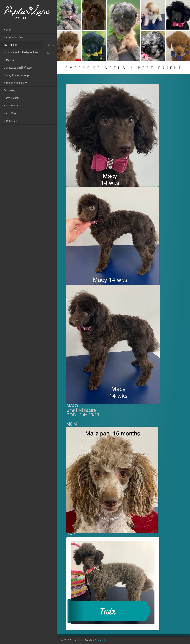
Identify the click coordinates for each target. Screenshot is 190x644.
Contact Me (10, 121)
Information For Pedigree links (21, 52)
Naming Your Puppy (15, 83)
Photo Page (10, 113)
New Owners (11, 106)
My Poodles (10, 45)
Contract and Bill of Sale (18, 68)
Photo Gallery (12, 98)
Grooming (9, 90)
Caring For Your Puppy (17, 75)
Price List (9, 60)
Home (7, 30)
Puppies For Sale (14, 37)
